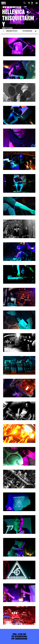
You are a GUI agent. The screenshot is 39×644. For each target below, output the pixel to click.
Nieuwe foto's (12, 31)
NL (29, 3)
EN (32, 3)
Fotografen (27, 31)
